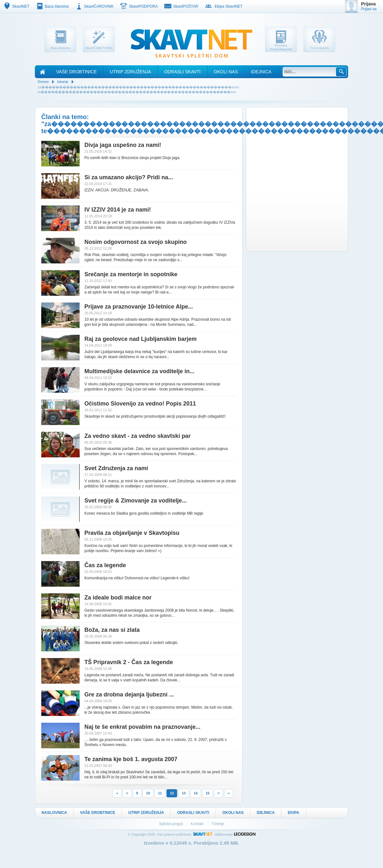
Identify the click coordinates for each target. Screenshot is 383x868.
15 (207, 793)
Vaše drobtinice (77, 72)
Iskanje (63, 82)
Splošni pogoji (171, 824)
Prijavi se (369, 9)
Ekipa (293, 813)
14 (196, 793)
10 (148, 793)
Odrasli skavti (182, 72)
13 (184, 793)
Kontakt (198, 824)
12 (172, 793)
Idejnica (261, 72)
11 (160, 793)
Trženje (218, 824)
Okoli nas (226, 72)
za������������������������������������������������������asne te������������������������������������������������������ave (138, 89)
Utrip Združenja (131, 72)
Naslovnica (54, 813)
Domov (43, 82)
